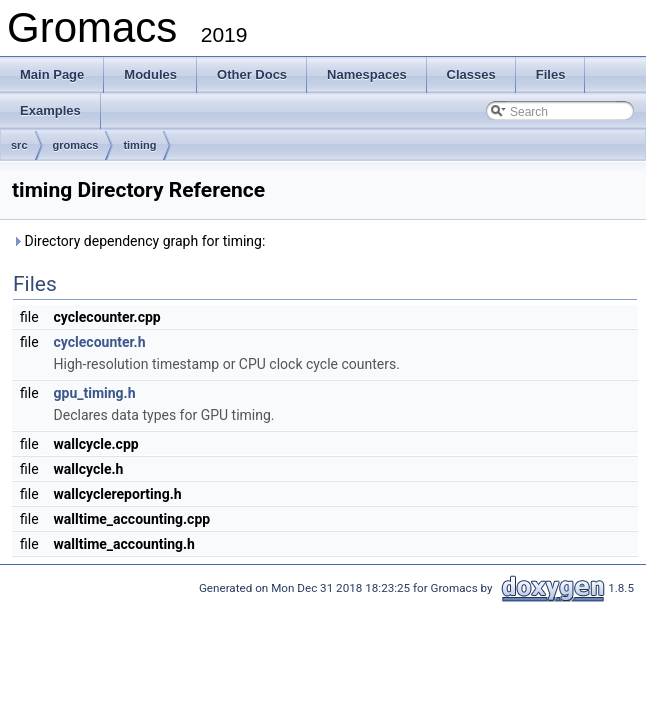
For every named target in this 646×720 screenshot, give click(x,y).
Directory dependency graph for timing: (138, 241)
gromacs (76, 145)
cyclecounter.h (100, 342)
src (19, 145)
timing (139, 145)
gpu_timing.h (95, 393)
